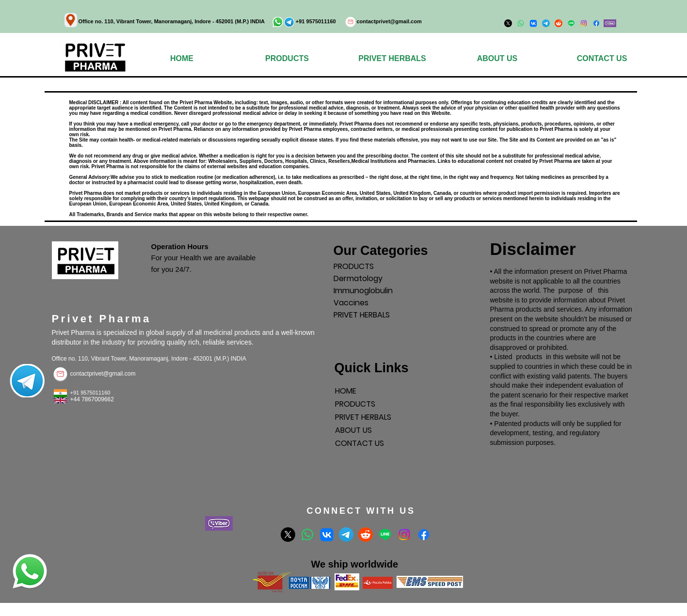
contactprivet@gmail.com (389, 21)
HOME (346, 391)
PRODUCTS (354, 266)
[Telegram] (346, 535)
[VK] (327, 535)
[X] (288, 535)
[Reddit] (366, 535)
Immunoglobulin (363, 291)
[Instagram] (584, 23)
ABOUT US (353, 430)
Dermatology (358, 278)
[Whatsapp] (307, 535)
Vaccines (351, 303)
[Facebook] (596, 23)
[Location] (71, 20)
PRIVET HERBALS (362, 315)
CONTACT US (359, 443)
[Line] (385, 535)
